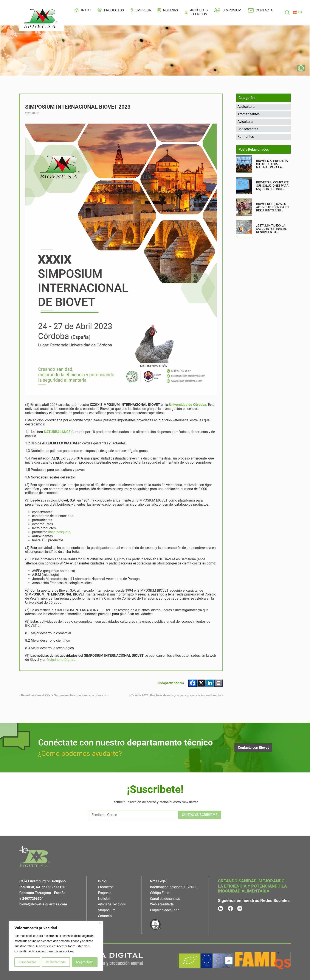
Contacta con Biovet (253, 748)
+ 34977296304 (31, 899)
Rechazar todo (56, 962)
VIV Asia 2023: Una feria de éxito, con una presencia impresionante (176, 695)
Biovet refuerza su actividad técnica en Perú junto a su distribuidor (272, 207)
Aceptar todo (85, 962)
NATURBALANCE (57, 432)
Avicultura (245, 122)
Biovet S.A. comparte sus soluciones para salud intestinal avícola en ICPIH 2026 (273, 186)
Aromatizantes (249, 114)
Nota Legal (158, 881)
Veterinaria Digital (61, 660)
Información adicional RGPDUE (174, 887)
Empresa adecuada (165, 910)
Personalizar (27, 962)
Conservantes (248, 129)
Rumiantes (246, 137)
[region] (56, 946)
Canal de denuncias (165, 899)
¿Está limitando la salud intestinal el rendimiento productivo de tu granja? (271, 229)
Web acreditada (162, 904)
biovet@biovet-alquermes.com (43, 904)
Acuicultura (246, 107)
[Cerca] (100, 923)
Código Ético (160, 893)
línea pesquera (59, 532)
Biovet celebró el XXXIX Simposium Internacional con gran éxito (64, 695)
